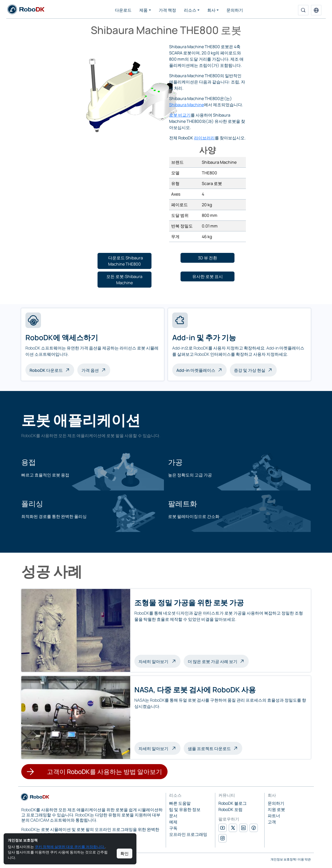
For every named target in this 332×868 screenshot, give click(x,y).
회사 (211, 10)
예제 (173, 822)
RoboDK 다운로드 (46, 370)
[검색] (303, 10)
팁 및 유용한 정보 (185, 809)
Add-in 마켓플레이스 (196, 370)
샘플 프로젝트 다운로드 (209, 749)
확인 (125, 853)
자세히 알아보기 (160, 661)
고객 (272, 822)
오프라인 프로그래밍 (188, 834)
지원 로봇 (276, 809)
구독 (173, 828)
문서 (173, 816)
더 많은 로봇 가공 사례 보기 (213, 661)
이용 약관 (304, 859)
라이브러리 (204, 138)
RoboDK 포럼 (230, 809)
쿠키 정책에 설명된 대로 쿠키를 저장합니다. (70, 847)
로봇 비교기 (180, 115)
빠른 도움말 (180, 803)
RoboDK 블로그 (233, 803)
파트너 (274, 816)
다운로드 (123, 10)
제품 (143, 10)
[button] (316, 10)
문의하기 (235, 10)
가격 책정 (167, 10)
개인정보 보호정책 (283, 859)
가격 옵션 (90, 370)
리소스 (190, 10)
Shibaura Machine (186, 105)
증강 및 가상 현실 (250, 370)
